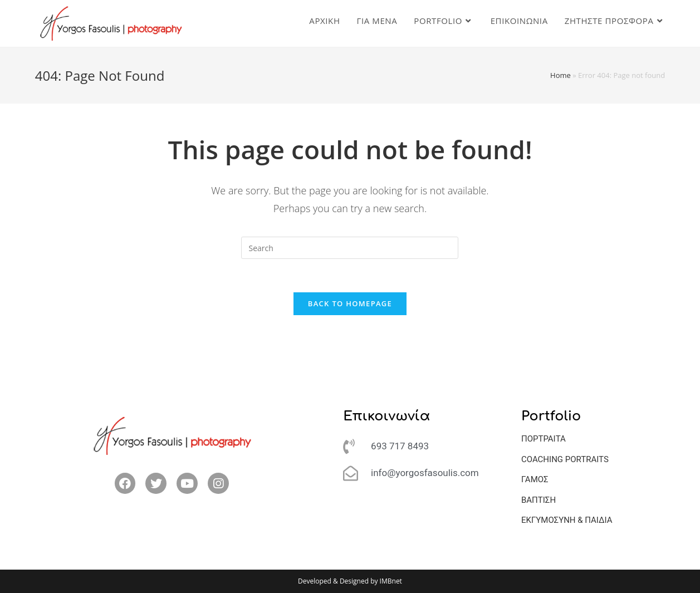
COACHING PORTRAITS (565, 459)
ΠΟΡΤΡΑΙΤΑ (544, 439)
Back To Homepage (350, 303)
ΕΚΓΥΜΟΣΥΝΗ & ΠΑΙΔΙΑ (567, 520)
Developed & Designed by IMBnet (350, 581)
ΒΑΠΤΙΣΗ (539, 500)
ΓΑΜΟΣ (535, 479)
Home (561, 75)
